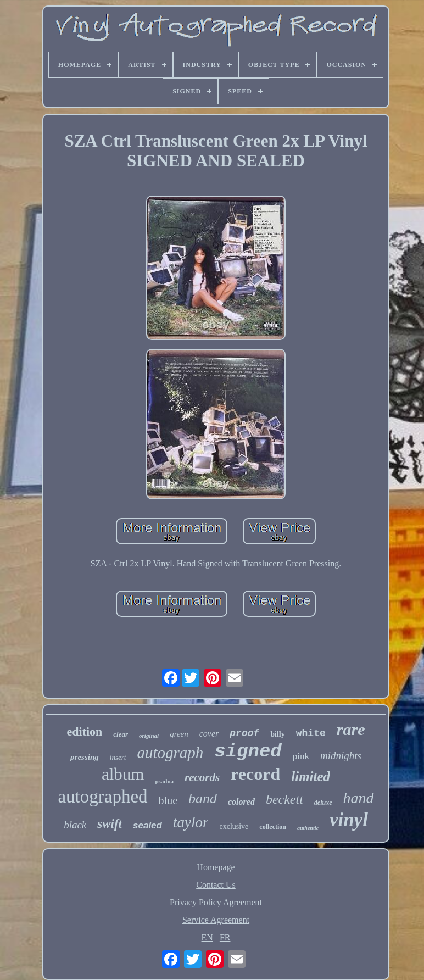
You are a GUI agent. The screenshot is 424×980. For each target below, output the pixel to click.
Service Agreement (216, 920)
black (75, 825)
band (203, 798)
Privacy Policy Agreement (216, 902)
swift (110, 824)
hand (359, 798)
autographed (102, 797)
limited (311, 776)
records (202, 777)
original (149, 736)
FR (225, 937)
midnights (341, 756)
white (311, 733)
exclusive (234, 826)
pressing (85, 757)
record (255, 774)
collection (273, 827)
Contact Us (216, 885)
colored (241, 802)
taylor (191, 822)
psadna (164, 781)
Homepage (216, 867)
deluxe (323, 803)
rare (351, 729)
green (179, 734)
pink (301, 756)
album (123, 774)
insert (118, 757)
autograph (170, 753)
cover (209, 734)
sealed (147, 825)
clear (121, 734)
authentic (308, 828)
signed (248, 751)
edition (85, 731)
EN (207, 937)
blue (168, 800)
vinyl (349, 820)
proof (244, 733)
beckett (284, 799)
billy (277, 734)
